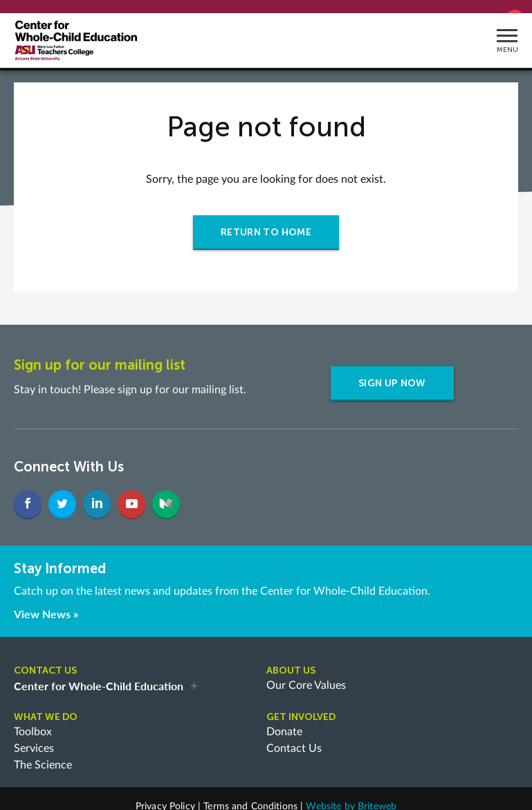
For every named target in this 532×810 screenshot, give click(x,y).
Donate (284, 721)
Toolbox (33, 721)
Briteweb (377, 796)
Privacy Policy (165, 796)
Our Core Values (306, 675)
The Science (43, 755)
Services (34, 738)
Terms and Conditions (250, 796)
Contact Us (294, 738)
